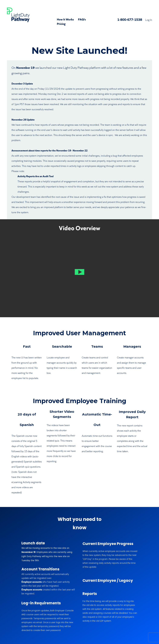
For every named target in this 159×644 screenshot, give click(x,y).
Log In (149, 20)
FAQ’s (82, 19)
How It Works (65, 19)
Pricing (61, 23)
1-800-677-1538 (130, 19)
